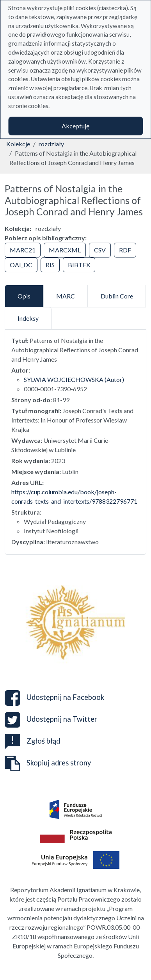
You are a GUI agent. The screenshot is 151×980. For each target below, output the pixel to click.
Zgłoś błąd (32, 741)
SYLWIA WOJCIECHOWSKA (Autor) (74, 379)
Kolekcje (18, 144)
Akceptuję (75, 126)
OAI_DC (21, 265)
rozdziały (51, 144)
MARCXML (65, 250)
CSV (100, 250)
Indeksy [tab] (28, 318)
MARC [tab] (66, 296)
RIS (50, 265)
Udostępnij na (54, 698)
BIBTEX (79, 265)
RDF (125, 250)
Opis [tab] (24, 296)
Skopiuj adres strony (48, 763)
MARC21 (23, 250)
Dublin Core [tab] (117, 296)
